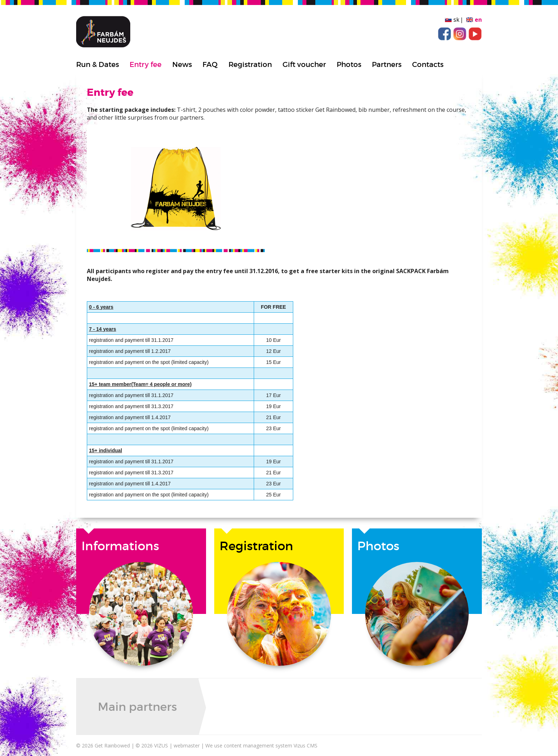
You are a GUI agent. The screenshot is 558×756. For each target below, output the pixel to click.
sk (456, 20)
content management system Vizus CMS (271, 745)
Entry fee (146, 64)
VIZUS (161, 745)
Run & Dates (98, 64)
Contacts (428, 64)
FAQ (210, 64)
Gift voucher (304, 64)
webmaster (187, 745)
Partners (387, 64)
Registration (250, 64)
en (478, 20)
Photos (349, 64)
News (182, 64)
